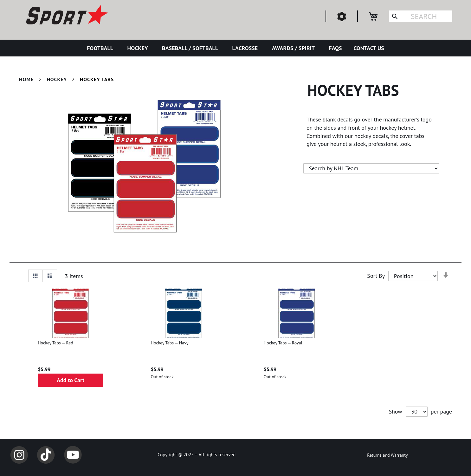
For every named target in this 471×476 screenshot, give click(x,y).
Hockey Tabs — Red (55, 343)
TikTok (46, 455)
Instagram (19, 455)
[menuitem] (101, 48)
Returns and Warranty (387, 455)
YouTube (73, 455)
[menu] (235, 48)
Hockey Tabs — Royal (283, 343)
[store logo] (66, 16)
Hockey (57, 79)
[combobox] (421, 16)
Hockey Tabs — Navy (169, 343)
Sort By (376, 276)
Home (27, 79)
